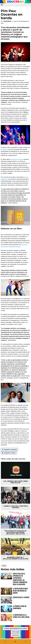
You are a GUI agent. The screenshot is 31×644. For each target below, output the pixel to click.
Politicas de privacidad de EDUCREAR (16, 628)
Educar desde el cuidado (21, 597)
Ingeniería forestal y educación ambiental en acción (15, 558)
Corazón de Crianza (17, 159)
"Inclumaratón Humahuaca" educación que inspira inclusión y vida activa (15, 532)
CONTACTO (16, 635)
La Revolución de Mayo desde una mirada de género (20, 591)
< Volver (4, 566)
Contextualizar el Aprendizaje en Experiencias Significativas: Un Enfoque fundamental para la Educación (20, 579)
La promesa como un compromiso (20, 607)
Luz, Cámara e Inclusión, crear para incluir (15, 482)
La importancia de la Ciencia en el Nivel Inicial (21, 616)
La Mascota (4, 149)
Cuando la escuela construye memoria (16, 507)
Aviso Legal (15, 632)
